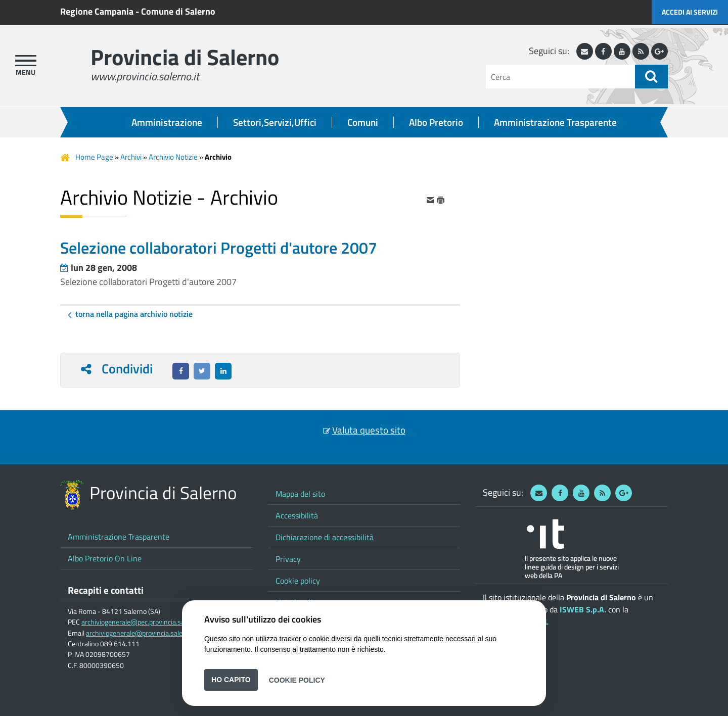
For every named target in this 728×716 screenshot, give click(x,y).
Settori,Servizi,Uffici (275, 122)
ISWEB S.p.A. (583, 609)
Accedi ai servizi (690, 12)
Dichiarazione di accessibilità (325, 537)
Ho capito (231, 680)
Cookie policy (298, 581)
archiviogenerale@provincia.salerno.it (142, 633)
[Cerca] (560, 77)
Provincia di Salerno (185, 57)
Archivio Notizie (173, 157)
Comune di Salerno (178, 11)
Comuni (363, 122)
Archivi (131, 157)
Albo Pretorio (436, 122)
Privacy (288, 559)
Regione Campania (97, 11)
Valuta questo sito (369, 430)
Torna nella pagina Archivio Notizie (134, 314)
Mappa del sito (300, 494)
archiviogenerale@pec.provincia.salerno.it (143, 622)
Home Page (94, 157)
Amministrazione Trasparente (555, 122)
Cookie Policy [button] (297, 680)
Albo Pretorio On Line (105, 558)
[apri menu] (26, 61)
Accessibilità (297, 515)
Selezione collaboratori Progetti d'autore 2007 (148, 282)
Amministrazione (167, 122)
